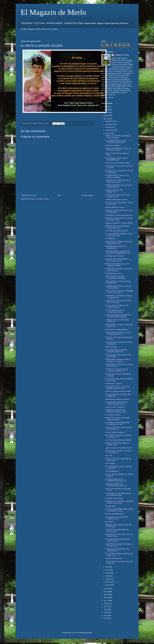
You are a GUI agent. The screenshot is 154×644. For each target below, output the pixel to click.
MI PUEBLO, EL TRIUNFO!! (115, 256)
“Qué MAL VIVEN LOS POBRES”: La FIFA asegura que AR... (118, 260)
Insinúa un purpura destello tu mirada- (118, 391)
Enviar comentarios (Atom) (40, 199)
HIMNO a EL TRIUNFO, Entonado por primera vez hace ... (118, 137)
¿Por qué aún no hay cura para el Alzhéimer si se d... (117, 518)
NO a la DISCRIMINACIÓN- (115, 514)
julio (107, 567)
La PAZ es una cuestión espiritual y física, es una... (117, 530)
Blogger (89, 633)
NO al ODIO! (109, 522)
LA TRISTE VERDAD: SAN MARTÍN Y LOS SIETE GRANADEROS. (118, 316)
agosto (108, 133)
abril (107, 576)
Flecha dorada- (110, 463)
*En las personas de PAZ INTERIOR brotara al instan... (118, 540)
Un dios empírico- (111, 347)
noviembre (109, 124)
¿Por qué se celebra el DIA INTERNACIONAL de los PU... (116, 480)
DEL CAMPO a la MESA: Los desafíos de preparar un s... (118, 436)
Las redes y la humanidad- (114, 498)
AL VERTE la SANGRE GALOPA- (117, 231)
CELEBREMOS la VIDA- (113, 274)
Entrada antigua (88, 195)
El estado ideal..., (111, 506)
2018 (106, 598)
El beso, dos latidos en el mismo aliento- (119, 223)
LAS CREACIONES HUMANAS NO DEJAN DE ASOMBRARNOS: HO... (118, 252)
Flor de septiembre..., (112, 471)
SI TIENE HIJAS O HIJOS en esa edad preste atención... (118, 270)
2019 (106, 595)
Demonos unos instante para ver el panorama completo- (117, 265)
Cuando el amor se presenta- (115, 407)
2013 (106, 613)
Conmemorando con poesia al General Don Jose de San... (118, 301)
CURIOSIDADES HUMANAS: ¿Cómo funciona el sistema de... (118, 333)
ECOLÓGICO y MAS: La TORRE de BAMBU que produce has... (117, 388)
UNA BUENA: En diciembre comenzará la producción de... (118, 297)
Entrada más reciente (29, 195)
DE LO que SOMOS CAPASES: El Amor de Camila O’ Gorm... (119, 235)
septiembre (110, 130)
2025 (106, 110)
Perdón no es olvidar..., (113, 146)
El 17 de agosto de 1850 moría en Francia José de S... (117, 306)
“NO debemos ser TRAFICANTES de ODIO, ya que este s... (118, 181)
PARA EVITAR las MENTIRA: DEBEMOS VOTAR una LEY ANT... (119, 292)
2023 (106, 116)
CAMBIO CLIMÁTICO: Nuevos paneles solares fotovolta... (118, 186)
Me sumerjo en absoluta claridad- (116, 330)
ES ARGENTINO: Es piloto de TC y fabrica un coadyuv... (117, 176)
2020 (106, 592)
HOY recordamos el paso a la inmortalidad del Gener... (115, 311)
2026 (106, 107)
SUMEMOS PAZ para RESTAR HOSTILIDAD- (116, 247)
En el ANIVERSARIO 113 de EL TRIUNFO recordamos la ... (116, 142)
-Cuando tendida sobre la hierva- (116, 200)
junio (107, 570)
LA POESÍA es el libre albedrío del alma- (119, 215)
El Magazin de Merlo (54, 12)
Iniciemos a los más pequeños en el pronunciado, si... (117, 550)
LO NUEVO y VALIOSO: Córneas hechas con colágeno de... (117, 370)
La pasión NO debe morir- (114, 558)
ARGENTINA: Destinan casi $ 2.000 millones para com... (117, 419)
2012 (106, 616)
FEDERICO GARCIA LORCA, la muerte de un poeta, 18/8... (119, 219)
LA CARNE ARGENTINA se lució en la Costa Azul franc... (118, 287)
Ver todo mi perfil (107, 98)
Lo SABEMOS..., (111, 239)
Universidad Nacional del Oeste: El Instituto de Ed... (117, 444)
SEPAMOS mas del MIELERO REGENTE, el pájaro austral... (116, 411)
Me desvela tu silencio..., (113, 415)
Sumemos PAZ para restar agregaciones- (114, 191)
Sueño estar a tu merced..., (114, 384)
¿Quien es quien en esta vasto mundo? (118, 448)
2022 (106, 119)
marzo (108, 579)
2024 (106, 113)
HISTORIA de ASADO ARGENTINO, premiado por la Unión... (118, 424)
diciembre (109, 121)
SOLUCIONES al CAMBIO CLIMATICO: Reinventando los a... (119, 243)
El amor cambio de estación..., (115, 432)
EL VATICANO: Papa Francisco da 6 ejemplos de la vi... (118, 196)
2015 (106, 607)
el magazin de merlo (121, 55)
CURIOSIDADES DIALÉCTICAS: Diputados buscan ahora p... (116, 403)
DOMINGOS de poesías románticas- (118, 399)
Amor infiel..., (110, 456)
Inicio (59, 195)
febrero (108, 582)
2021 (106, 589)
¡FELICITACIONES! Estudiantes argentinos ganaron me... (116, 351)
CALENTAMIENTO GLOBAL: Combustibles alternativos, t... (116, 277)
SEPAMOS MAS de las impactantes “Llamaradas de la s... (117, 227)
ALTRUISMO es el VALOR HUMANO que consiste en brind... (118, 494)
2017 (106, 601)
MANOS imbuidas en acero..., (115, 207)
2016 (106, 604)
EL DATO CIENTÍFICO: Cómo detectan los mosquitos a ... (118, 428)
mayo (108, 573)
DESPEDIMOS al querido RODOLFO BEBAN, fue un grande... (118, 360)
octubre (108, 127)
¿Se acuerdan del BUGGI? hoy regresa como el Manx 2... (119, 452)
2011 (106, 618)
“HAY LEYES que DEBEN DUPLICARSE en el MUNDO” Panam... (119, 510)
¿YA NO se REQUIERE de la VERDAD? (119, 440)
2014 (106, 610)
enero (108, 585)
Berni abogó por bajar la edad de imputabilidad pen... (116, 159)
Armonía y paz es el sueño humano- (117, 163)
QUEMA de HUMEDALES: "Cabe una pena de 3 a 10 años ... (118, 149)
